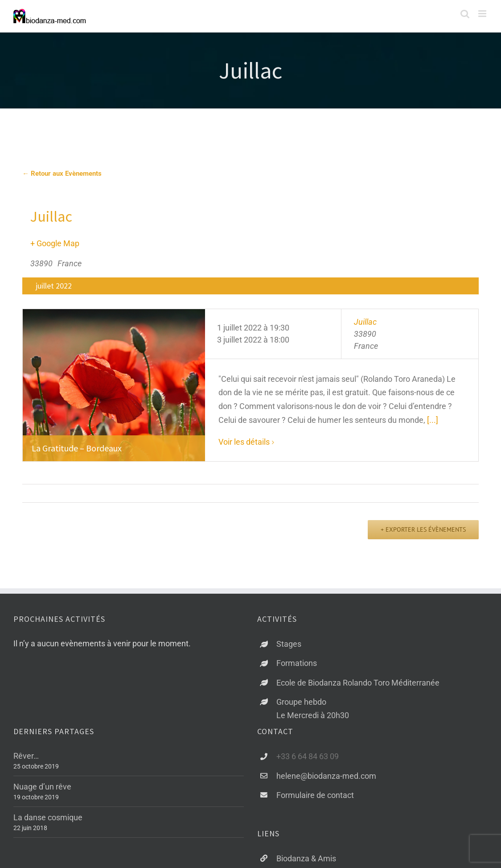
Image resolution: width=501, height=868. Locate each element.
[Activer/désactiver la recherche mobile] (465, 14)
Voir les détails (244, 442)
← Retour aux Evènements (62, 174)
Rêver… (26, 756)
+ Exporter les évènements (423, 529)
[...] (433, 420)
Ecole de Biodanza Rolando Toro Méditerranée (358, 683)
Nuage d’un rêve (42, 787)
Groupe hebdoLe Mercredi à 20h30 (313, 709)
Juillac (365, 322)
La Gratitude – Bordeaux (77, 448)
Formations (297, 663)
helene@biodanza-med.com (326, 776)
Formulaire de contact (315, 795)
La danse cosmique (48, 817)
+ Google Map (55, 243)
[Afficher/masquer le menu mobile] (483, 14)
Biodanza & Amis (306, 858)
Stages (289, 644)
